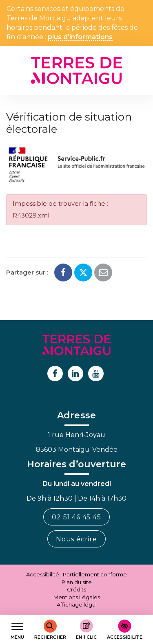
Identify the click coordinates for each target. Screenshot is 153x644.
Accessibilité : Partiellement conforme (76, 574)
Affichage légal (77, 604)
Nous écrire (76, 539)
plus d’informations (80, 37)
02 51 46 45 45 (76, 517)
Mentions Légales (77, 597)
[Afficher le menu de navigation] (17, 630)
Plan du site (77, 582)
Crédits (76, 589)
